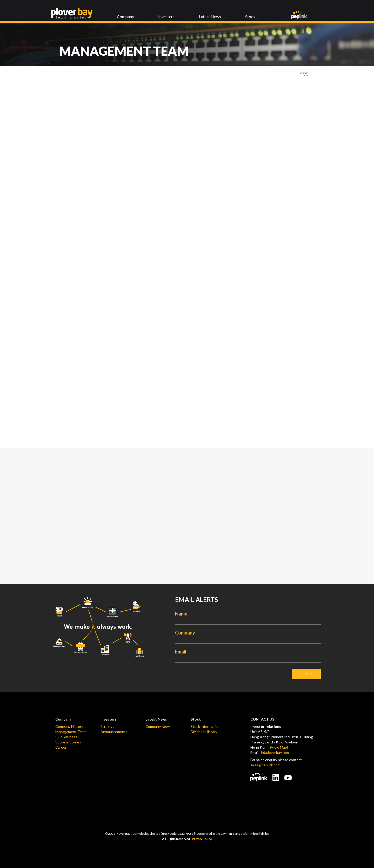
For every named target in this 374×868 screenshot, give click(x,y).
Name (181, 614)
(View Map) (278, 747)
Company (185, 633)
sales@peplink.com (265, 765)
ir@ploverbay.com (275, 752)
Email (181, 652)
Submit (306, 674)
